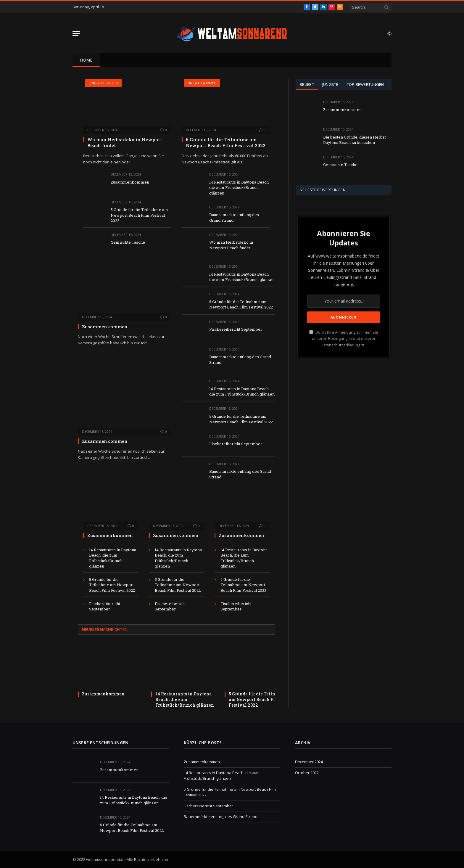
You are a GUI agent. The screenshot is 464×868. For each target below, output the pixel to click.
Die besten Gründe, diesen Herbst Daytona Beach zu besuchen (355, 140)
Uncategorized (103, 83)
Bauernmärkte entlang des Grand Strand (234, 217)
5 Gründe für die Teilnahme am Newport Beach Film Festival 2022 (139, 215)
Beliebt (307, 84)
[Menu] (76, 33)
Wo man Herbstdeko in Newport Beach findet (125, 142)
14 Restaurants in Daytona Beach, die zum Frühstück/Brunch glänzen (239, 188)
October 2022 (307, 773)
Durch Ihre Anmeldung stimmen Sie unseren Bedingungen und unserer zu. (344, 339)
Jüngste (330, 84)
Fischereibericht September (236, 329)
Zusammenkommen (130, 182)
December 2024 (309, 762)
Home (86, 60)
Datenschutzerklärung (340, 345)
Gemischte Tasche (128, 242)
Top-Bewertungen (365, 84)
